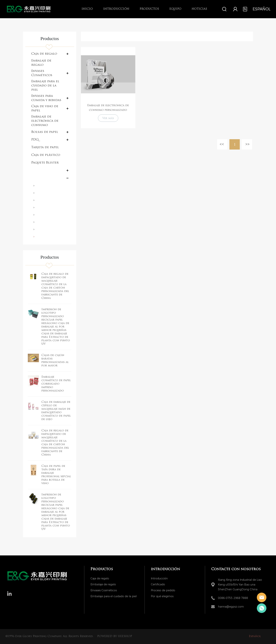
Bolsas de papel (45, 132)
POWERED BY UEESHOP (115, 636)
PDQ (35, 140)
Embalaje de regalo (41, 63)
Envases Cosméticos (42, 73)
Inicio (87, 9)
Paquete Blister (45, 163)
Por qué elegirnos (162, 596)
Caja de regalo (44, 54)
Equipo (175, 9)
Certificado (158, 584)
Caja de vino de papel (45, 109)
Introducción (159, 579)
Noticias (199, 9)
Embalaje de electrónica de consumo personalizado (108, 108)
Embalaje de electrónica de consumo (45, 121)
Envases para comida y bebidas (46, 98)
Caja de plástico (46, 155)
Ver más (108, 118)
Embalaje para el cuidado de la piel (45, 86)
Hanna (262, 597)
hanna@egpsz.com (231, 607)
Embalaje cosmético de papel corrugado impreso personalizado (56, 384)
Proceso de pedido (163, 590)
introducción (116, 9)
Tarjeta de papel (45, 147)
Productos (149, 9)
